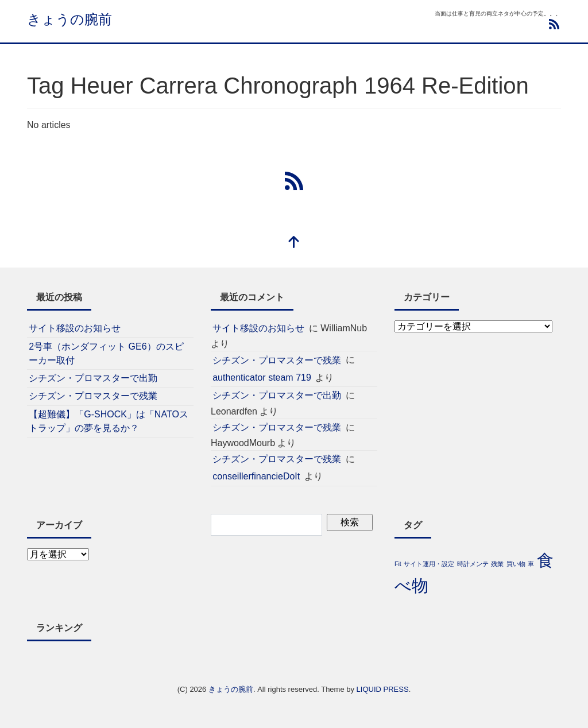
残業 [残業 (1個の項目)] (497, 564)
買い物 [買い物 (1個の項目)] (516, 564)
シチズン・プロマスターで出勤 (93, 378)
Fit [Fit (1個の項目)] (398, 564)
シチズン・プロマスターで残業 (93, 396)
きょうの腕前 (69, 19)
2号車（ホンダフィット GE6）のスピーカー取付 (106, 353)
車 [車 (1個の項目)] (531, 564)
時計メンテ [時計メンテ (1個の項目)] (473, 564)
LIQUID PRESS (383, 689)
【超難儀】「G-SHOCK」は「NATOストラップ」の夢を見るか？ (109, 421)
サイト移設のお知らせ (75, 328)
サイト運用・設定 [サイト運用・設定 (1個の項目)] (429, 564)
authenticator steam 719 (262, 377)
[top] (294, 243)
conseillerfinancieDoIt (256, 476)
